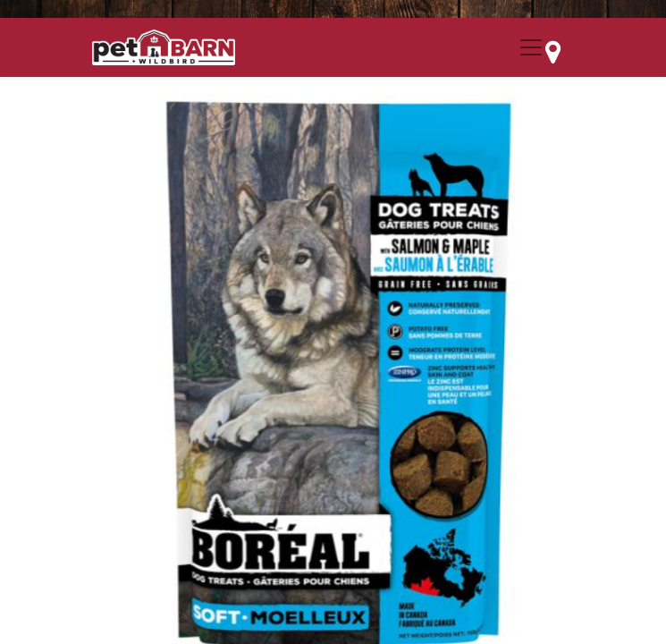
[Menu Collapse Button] (531, 47)
